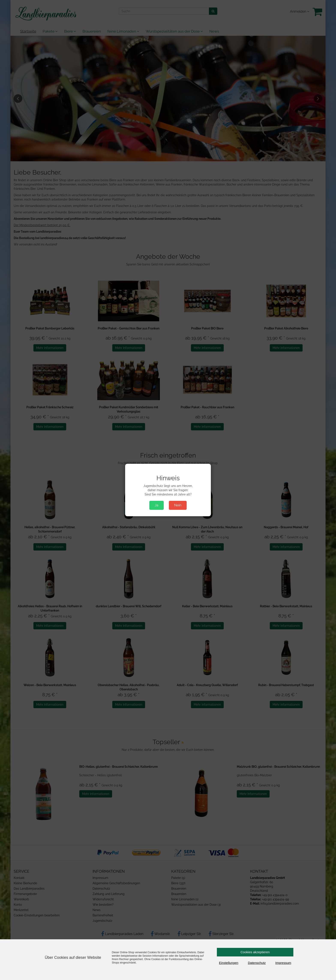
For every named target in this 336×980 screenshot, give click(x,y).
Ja (157, 505)
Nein (178, 505)
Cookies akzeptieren (255, 952)
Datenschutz (257, 963)
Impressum (283, 963)
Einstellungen (229, 963)
